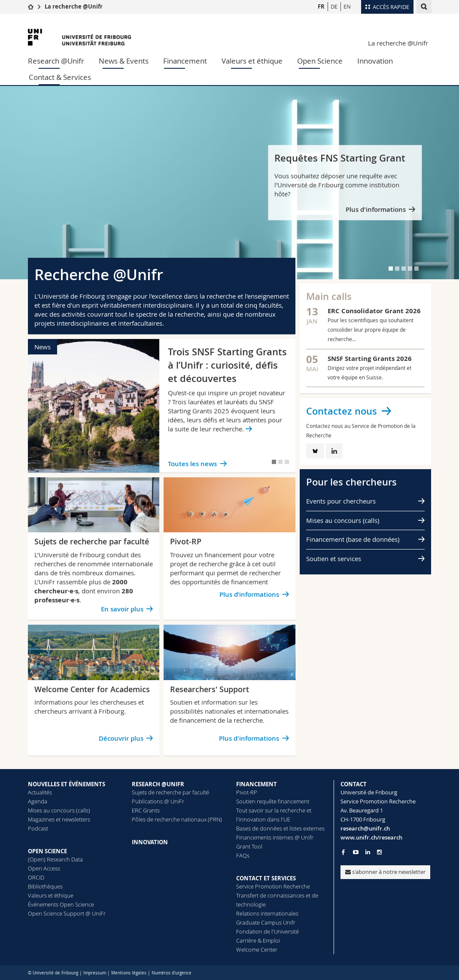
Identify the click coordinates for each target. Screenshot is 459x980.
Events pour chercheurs (341, 501)
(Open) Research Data (55, 859)
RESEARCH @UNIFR (158, 784)
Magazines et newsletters (59, 819)
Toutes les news (192, 464)
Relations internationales (267, 913)
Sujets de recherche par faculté (170, 792)
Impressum (95, 973)
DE (334, 6)
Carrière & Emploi (258, 940)
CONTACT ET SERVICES (266, 878)
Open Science (320, 61)
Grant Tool (249, 846)
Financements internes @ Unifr (275, 837)
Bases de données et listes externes (280, 828)
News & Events (124, 61)
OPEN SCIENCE (47, 851)
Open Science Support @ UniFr (67, 913)
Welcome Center (257, 949)
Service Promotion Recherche (273, 886)
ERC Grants (146, 810)
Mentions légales (129, 973)
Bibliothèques (45, 886)
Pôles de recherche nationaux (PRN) (177, 819)
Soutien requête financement (273, 801)
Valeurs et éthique (252, 61)
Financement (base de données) (353, 539)
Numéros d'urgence (172, 973)
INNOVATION (150, 842)
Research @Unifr (56, 61)
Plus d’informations (249, 594)
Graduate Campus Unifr (266, 922)
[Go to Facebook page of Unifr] (343, 852)
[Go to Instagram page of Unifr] (379, 852)
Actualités (40, 792)
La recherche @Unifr (74, 6)
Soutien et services (334, 559)
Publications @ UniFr (158, 801)
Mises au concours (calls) (343, 520)
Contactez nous (342, 411)
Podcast (38, 828)
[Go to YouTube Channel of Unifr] (356, 852)
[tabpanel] (229, 183)
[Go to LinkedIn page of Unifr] (368, 852)
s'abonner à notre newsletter (385, 872)
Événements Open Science (61, 904)
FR (321, 6)
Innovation (375, 61)
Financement (185, 61)
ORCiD (36, 877)
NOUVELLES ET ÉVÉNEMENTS (67, 784)
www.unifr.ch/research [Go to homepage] (371, 837)
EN (347, 6)
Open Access (44, 868)
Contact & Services (60, 77)
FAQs (243, 855)
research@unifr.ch (365, 828)
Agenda (38, 801)
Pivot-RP (247, 792)
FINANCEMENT (257, 784)
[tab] (391, 269)
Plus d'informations (376, 209)
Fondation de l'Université (267, 931)
